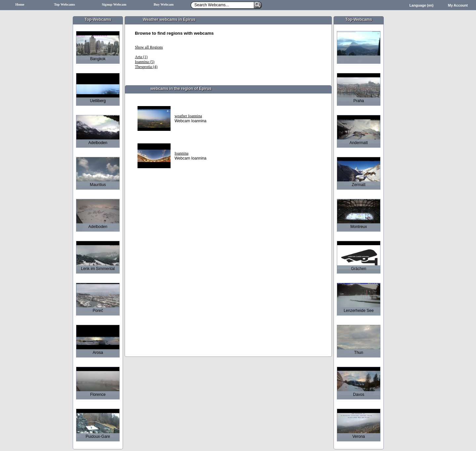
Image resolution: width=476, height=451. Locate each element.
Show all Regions (149, 47)
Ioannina (181, 153)
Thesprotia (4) (146, 67)
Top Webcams (64, 4)
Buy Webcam (164, 4)
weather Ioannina (188, 116)
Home (20, 4)
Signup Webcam (114, 4)
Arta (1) (141, 57)
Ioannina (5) (145, 62)
